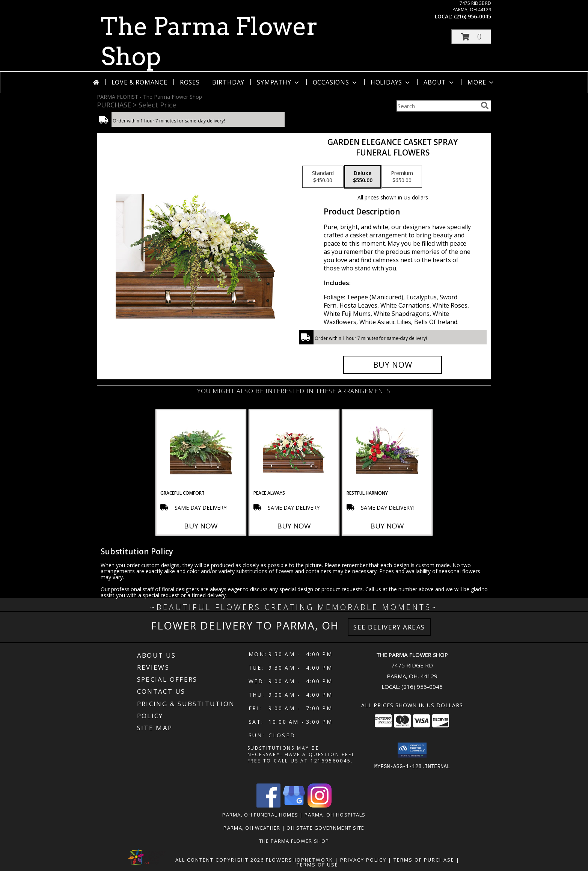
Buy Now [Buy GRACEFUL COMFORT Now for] (201, 526)
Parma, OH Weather (252, 828)
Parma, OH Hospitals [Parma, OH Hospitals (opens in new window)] (335, 815)
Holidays (391, 82)
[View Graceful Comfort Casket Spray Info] (201, 450)
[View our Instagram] (320, 805)
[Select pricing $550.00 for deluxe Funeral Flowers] (363, 177)
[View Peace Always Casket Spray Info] (294, 450)
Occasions (335, 82)
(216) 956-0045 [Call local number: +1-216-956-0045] (473, 16)
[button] (471, 37)
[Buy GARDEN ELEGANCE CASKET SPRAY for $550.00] (393, 365)
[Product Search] (437, 106)
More (481, 82)
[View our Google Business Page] (294, 805)
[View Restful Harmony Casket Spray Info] (387, 450)
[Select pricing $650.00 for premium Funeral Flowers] (402, 177)
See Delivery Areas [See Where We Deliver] (389, 627)
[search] (485, 106)
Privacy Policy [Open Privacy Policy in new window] (363, 860)
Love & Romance (139, 82)
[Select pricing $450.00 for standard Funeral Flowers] (323, 177)
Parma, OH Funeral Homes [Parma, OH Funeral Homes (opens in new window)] (260, 815)
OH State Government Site (325, 828)
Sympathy (278, 82)
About (439, 82)
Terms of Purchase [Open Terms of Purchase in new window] (424, 860)
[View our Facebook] (268, 805)
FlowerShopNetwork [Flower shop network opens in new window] (299, 860)
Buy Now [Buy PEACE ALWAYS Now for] (294, 526)
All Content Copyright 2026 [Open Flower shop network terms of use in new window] (220, 860)
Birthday (228, 82)
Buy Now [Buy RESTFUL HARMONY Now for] (387, 526)
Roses (190, 82)
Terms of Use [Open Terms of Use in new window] (317, 865)
